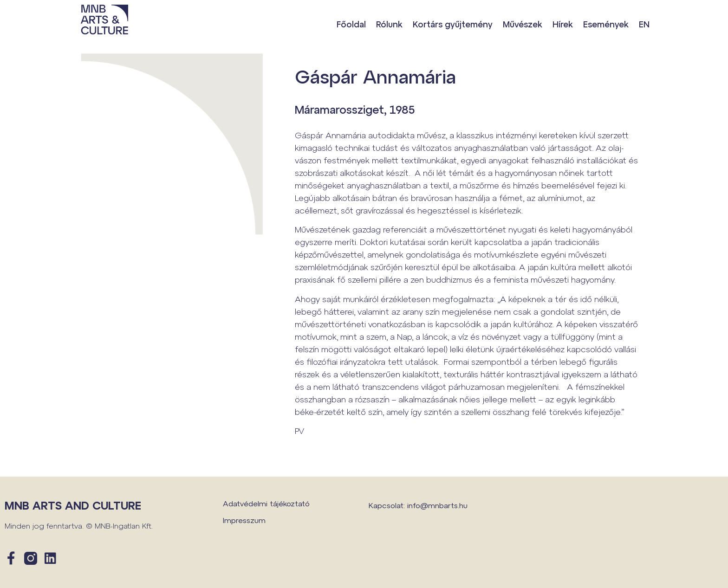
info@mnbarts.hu (437, 505)
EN (644, 24)
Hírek (563, 24)
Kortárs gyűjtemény (453, 24)
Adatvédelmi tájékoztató (266, 503)
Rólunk (389, 24)
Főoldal (351, 24)
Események (606, 24)
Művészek (523, 24)
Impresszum (244, 520)
